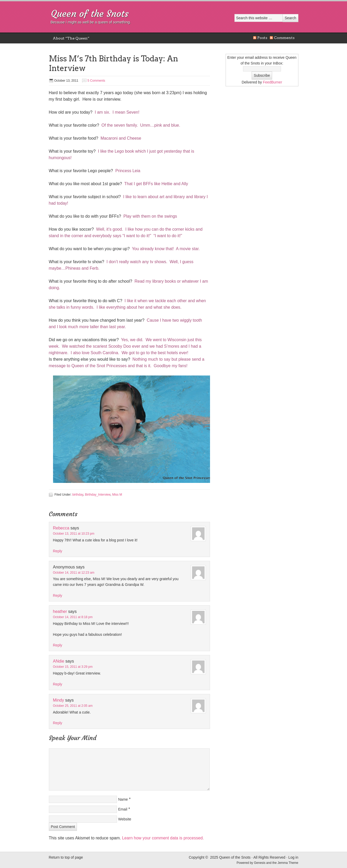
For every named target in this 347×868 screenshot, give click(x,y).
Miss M (117, 495)
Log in (293, 857)
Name (123, 799)
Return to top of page (66, 857)
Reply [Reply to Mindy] (58, 723)
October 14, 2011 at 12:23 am (74, 573)
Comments (284, 38)
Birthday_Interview (98, 495)
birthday (78, 495)
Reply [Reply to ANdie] (58, 684)
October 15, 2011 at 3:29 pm (73, 667)
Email (123, 809)
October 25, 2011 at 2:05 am (73, 706)
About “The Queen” (71, 38)
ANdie (59, 661)
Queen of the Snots (90, 14)
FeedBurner (272, 82)
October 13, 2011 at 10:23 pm (74, 534)
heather (60, 611)
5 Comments (96, 81)
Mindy (59, 700)
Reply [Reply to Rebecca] (58, 551)
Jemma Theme (288, 863)
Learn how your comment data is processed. (163, 838)
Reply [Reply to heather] (58, 645)
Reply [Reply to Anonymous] (58, 595)
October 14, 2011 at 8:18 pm (73, 617)
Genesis (260, 863)
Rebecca (61, 528)
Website (125, 819)
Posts (262, 38)
